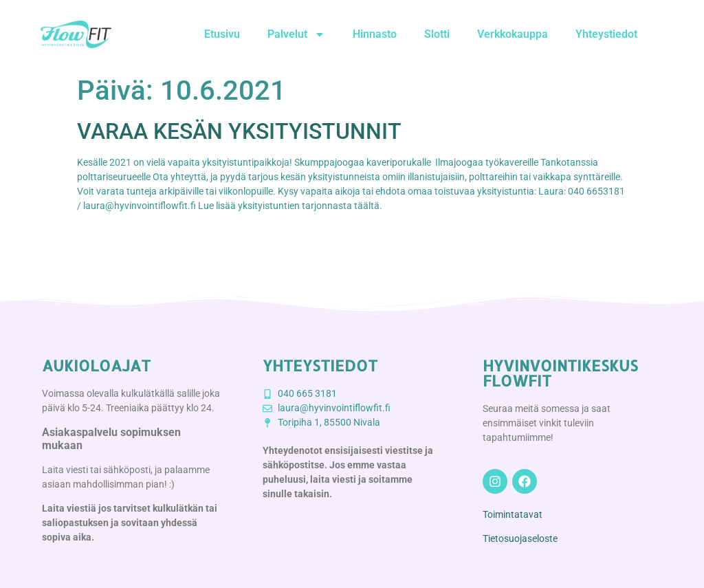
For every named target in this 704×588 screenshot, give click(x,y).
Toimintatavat (513, 514)
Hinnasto (375, 34)
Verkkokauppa (513, 34)
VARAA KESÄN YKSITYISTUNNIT (239, 131)
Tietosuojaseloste (520, 538)
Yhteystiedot (606, 34)
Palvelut (296, 34)
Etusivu (222, 34)
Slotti (437, 34)
